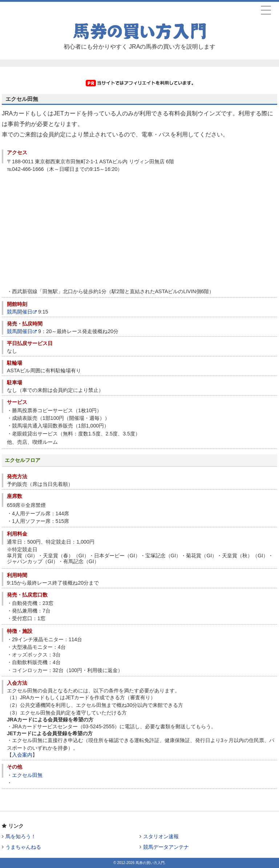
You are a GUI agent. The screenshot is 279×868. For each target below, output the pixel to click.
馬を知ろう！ (21, 836)
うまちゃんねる (23, 847)
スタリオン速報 (161, 836)
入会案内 (22, 755)
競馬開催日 (22, 312)
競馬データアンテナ (166, 847)
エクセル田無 (27, 775)
